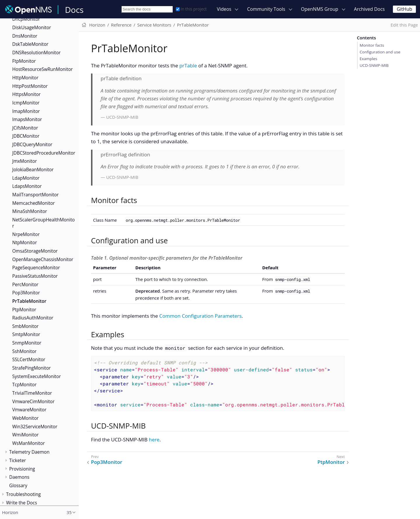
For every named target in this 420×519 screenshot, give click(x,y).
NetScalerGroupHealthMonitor (43, 223)
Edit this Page (404, 25)
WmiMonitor (25, 435)
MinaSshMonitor (30, 211)
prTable (188, 65)
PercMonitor (25, 284)
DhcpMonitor (26, 19)
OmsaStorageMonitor (35, 251)
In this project (191, 9)
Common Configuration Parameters (200, 316)
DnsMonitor (25, 36)
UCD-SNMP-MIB (374, 65)
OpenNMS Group (320, 9)
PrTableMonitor (29, 301)
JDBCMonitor (26, 136)
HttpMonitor (25, 78)
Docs (74, 10)
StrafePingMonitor (32, 368)
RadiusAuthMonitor (33, 318)
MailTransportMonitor (35, 195)
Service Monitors (154, 25)
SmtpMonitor (26, 334)
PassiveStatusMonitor (35, 276)
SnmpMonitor (27, 343)
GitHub (404, 9)
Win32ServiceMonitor (35, 427)
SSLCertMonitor (29, 359)
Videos (224, 9)
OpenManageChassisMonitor (43, 259)
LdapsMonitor (27, 186)
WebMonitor (25, 418)
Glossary (18, 485)
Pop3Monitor (26, 293)
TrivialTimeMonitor (32, 393)
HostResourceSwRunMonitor (42, 69)
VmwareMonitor (29, 410)
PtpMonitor (24, 310)
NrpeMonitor (26, 234)
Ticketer (18, 460)
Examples (368, 59)
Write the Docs (22, 503)
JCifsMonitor (25, 128)
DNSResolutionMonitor (36, 53)
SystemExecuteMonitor (37, 376)
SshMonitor (24, 351)
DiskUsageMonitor (32, 27)
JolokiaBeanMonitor (33, 169)
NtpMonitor (24, 242)
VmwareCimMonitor (33, 401)
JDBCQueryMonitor (32, 144)
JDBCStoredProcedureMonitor (44, 153)
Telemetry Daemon (29, 452)
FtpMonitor (24, 61)
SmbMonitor (25, 326)
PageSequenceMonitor (36, 268)
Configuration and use (380, 52)
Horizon (97, 25)
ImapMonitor (26, 111)
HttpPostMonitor (30, 86)
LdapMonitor (26, 178)
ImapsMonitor (27, 119)
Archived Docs (370, 9)
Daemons (19, 477)
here (154, 440)
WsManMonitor (29, 443)
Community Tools (266, 9)
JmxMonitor (24, 161)
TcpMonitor (24, 385)
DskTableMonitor (30, 44)
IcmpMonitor (26, 103)
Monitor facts (372, 45)
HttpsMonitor (26, 94)
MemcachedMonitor (34, 203)
